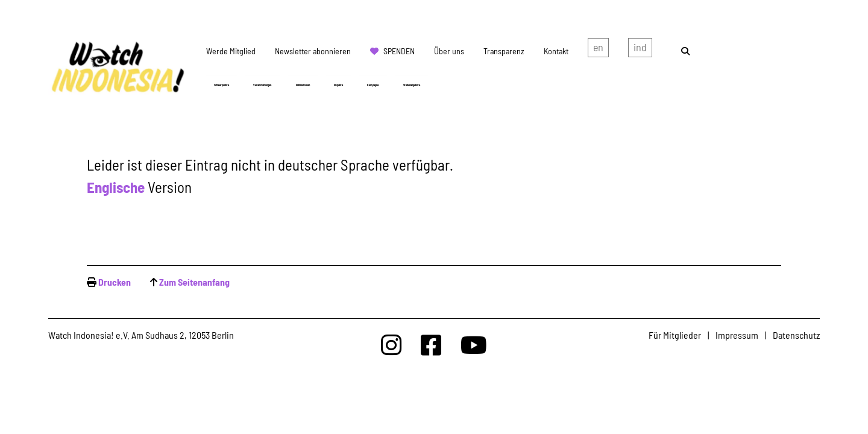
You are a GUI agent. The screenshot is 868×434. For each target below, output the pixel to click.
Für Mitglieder (675, 335)
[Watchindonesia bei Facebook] (431, 344)
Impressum (737, 335)
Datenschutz (796, 335)
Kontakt (556, 51)
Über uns (449, 51)
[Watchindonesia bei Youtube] (474, 344)
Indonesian (640, 50)
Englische (117, 187)
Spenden (399, 51)
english (598, 50)
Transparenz (504, 51)
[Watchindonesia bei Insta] (391, 344)
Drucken (115, 282)
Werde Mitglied (231, 51)
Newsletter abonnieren (313, 51)
